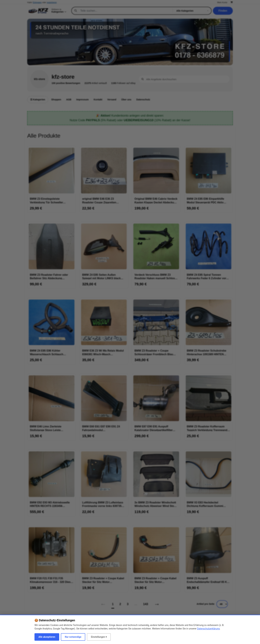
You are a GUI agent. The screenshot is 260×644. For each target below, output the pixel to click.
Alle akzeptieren (47, 637)
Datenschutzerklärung (208, 629)
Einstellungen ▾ (99, 637)
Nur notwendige (73, 637)
